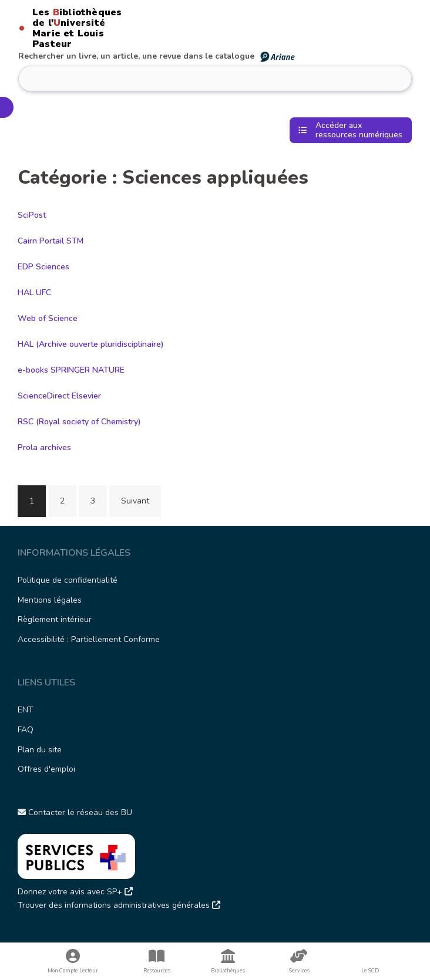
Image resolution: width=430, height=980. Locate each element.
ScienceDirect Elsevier (59, 396)
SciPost (32, 215)
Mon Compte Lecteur (73, 962)
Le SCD (370, 971)
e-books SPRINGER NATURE (71, 370)
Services (299, 962)
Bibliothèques (228, 962)
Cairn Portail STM (51, 241)
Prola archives (44, 447)
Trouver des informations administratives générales (119, 905)
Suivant (135, 501)
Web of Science (48, 318)
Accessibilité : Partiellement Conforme (89, 639)
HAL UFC (34, 293)
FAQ (26, 730)
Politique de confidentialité (68, 580)
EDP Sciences (43, 267)
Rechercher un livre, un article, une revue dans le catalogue (157, 56)
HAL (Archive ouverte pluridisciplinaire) (91, 344)
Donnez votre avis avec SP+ (75, 892)
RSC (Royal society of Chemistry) (79, 422)
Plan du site (40, 750)
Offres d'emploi (46, 769)
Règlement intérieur (55, 619)
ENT (26, 710)
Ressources (157, 962)
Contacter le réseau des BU (75, 812)
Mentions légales (50, 600)
